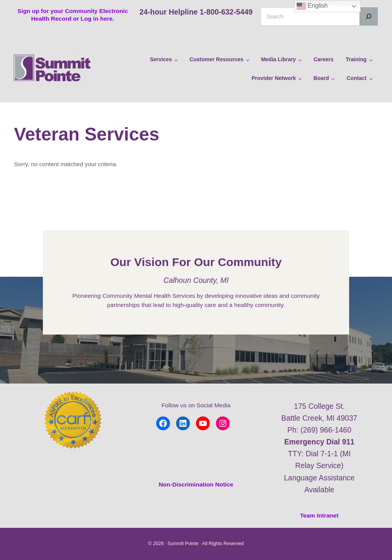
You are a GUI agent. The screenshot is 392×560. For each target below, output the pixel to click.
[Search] (369, 16)
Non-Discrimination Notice (196, 484)
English (312, 6)
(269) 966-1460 (326, 430)
